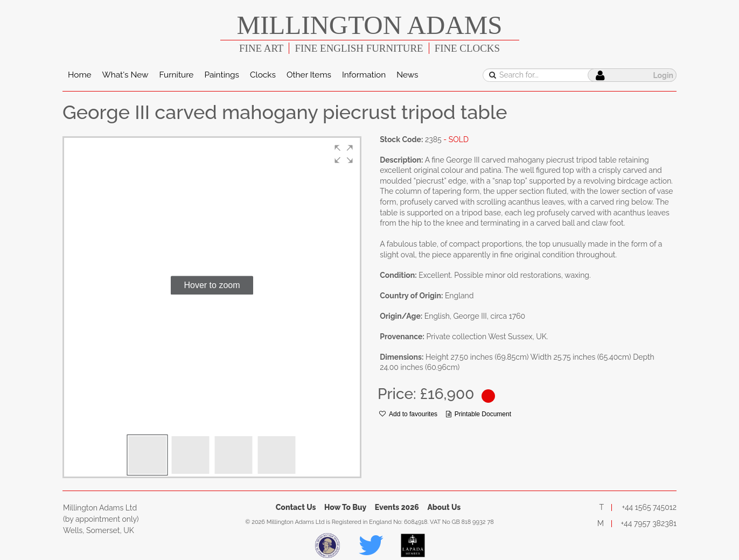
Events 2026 (397, 507)
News (407, 75)
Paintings (222, 75)
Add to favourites (408, 414)
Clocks (263, 75)
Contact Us (296, 507)
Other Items (309, 75)
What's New (126, 75)
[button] (344, 154)
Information (364, 75)
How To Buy (345, 507)
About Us (444, 507)
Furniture (176, 75)
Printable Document (479, 414)
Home (80, 75)
